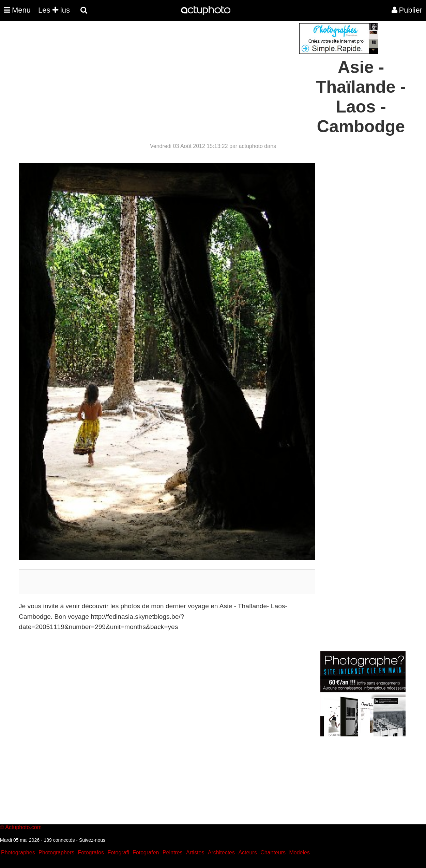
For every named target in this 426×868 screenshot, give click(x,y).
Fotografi (118, 852)
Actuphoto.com (23, 827)
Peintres (173, 852)
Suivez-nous (92, 840)
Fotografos (91, 852)
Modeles (299, 852)
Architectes (221, 852)
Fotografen (146, 852)
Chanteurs (273, 852)
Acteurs (247, 852)
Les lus (54, 10)
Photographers (56, 852)
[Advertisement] (172, 71)
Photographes (18, 852)
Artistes (195, 852)
